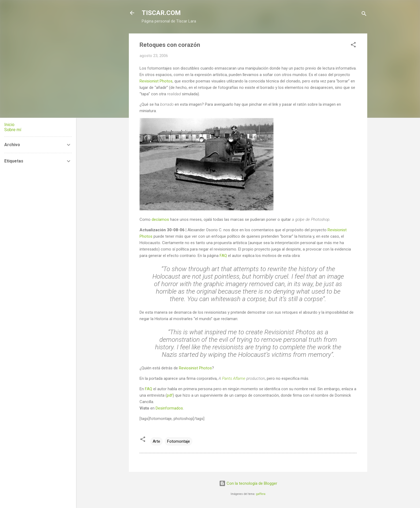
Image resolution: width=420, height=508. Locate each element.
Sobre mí (13, 130)
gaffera (261, 494)
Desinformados (169, 408)
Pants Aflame (234, 378)
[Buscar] (364, 15)
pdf (170, 395)
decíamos (160, 219)
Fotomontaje (179, 441)
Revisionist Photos (156, 81)
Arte (156, 441)
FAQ (223, 256)
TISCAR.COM (161, 13)
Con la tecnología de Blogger (248, 483)
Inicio (9, 125)
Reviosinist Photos (195, 368)
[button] (353, 46)
